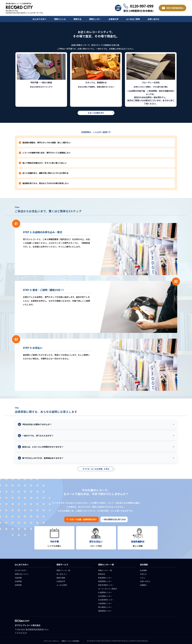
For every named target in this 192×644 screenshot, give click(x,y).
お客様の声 (113, 19)
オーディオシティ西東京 (107, 589)
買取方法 (77, 19)
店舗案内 (143, 585)
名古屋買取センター (106, 600)
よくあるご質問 (133, 19)
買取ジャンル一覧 (63, 570)
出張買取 (18, 581)
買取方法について (22, 574)
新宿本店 (102, 574)
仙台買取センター (105, 596)
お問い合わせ (153, 19)
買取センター (95, 19)
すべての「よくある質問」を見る (96, 469)
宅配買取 (18, 578)
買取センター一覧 (105, 570)
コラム (142, 578)
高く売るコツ (62, 574)
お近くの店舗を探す (96, 113)
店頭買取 (18, 585)
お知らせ (143, 574)
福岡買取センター (105, 611)
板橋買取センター (105, 581)
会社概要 (143, 570)
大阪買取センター (105, 603)
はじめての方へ (40, 19)
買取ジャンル (60, 19)
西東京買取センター (106, 585)
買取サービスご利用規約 (70, 641)
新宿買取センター (105, 578)
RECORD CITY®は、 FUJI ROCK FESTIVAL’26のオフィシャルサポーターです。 (25, 12)
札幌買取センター (105, 592)
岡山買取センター (105, 607)
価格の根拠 (61, 578)
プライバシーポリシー (52, 641)
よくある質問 (62, 585)
